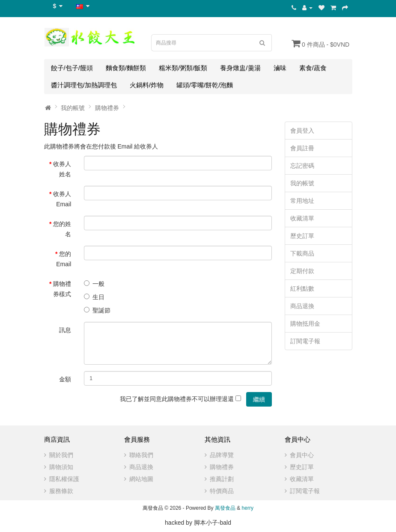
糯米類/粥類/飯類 (183, 68)
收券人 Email (62, 199)
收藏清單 (302, 218)
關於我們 (61, 455)
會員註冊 (302, 148)
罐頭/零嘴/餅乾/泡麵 (205, 85)
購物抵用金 (305, 324)
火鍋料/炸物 (147, 85)
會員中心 (302, 455)
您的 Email (64, 259)
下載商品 (302, 253)
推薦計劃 (222, 479)
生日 (94, 297)
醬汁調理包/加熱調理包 (84, 85)
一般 (94, 284)
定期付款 (302, 271)
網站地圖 (141, 479)
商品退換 (302, 306)
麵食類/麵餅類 (126, 68)
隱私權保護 (64, 479)
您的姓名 (62, 229)
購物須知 (61, 467)
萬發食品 (225, 508)
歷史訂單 (302, 236)
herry (248, 508)
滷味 (280, 68)
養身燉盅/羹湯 (240, 68)
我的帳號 (73, 108)
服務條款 (61, 491)
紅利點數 (302, 288)
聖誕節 (97, 310)
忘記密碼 (302, 166)
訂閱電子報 (305, 341)
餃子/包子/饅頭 (72, 68)
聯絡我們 (141, 455)
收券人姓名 (62, 169)
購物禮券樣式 (62, 289)
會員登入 (302, 131)
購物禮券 (107, 108)
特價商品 (222, 491)
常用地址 (302, 201)
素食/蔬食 (313, 68)
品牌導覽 (222, 455)
